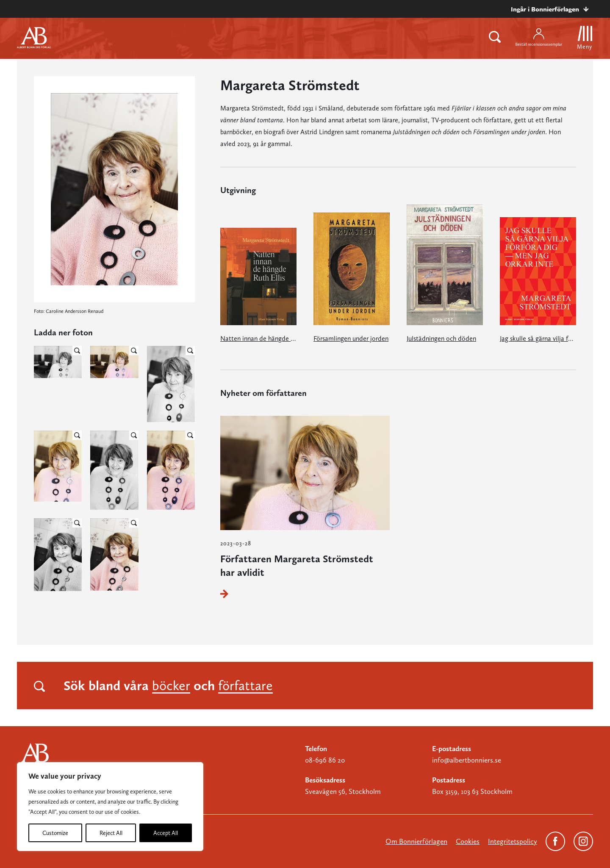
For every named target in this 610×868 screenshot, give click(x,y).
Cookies (468, 841)
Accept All (166, 833)
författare (245, 686)
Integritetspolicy (513, 841)
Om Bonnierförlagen (416, 841)
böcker (171, 686)
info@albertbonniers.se (467, 760)
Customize (55, 833)
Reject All (111, 833)
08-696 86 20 (325, 760)
